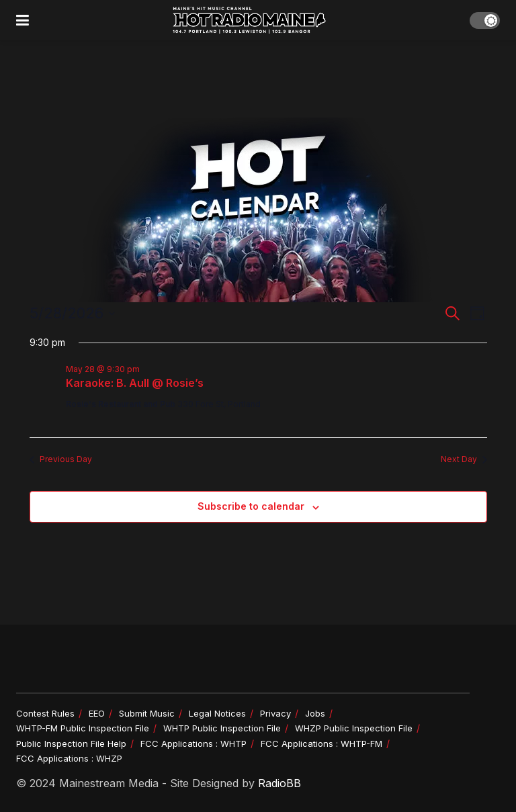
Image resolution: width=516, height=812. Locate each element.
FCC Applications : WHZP (69, 758)
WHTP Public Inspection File (222, 728)
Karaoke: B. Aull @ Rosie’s (135, 383)
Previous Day (61, 459)
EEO (97, 713)
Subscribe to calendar (251, 506)
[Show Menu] (23, 20)
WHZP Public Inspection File (354, 728)
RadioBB (279, 783)
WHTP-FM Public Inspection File (83, 728)
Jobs (315, 713)
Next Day (464, 459)
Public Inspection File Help (71, 743)
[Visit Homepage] (249, 20)
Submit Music (147, 713)
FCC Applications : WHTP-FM (321, 743)
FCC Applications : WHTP (193, 743)
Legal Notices (217, 713)
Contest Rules (45, 713)
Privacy (275, 713)
